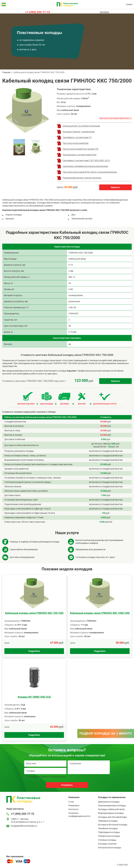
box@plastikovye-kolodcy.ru (24, 826)
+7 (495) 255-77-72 (37, 12)
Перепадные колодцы (109, 832)
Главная (6, 72)
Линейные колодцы (108, 828)
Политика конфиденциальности (79, 815)
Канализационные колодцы (112, 806)
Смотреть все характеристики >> (115, 118)
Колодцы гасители (107, 844)
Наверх (129, 4)
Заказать (116, 187)
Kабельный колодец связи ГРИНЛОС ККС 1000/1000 (100, 613)
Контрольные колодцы (110, 848)
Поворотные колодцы (109, 836)
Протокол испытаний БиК (76, 143)
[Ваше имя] (45, 764)
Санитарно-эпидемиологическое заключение (85, 166)
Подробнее (34, 651)
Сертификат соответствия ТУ (77, 137)
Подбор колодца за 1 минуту (106, 733)
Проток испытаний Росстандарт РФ (81, 149)
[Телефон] (45, 771)
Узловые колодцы (107, 840)
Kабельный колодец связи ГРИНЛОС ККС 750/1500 (34, 613)
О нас (71, 802)
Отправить (67, 785)
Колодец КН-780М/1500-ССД (34, 697)
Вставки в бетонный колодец (113, 825)
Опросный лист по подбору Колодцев (81, 126)
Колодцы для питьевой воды (113, 817)
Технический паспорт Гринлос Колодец (82, 178)
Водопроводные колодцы (111, 813)
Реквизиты (74, 806)
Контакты (104, 12)
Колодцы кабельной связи (111, 809)
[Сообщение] (89, 767)
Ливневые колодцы (108, 821)
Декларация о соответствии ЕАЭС (80, 155)
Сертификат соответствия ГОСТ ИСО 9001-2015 (86, 160)
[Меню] (4, 4)
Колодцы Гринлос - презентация (79, 132)
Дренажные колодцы (109, 802)
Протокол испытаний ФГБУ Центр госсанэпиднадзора (90, 172)
